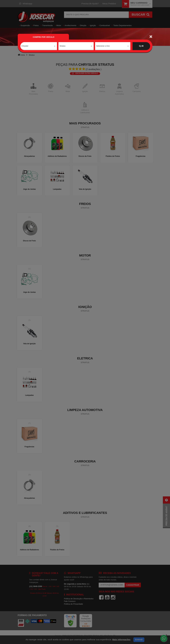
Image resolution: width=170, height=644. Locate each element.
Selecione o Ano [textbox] (103, 46)
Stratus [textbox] (63, 46)
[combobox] (39, 46)
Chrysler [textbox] (25, 46)
